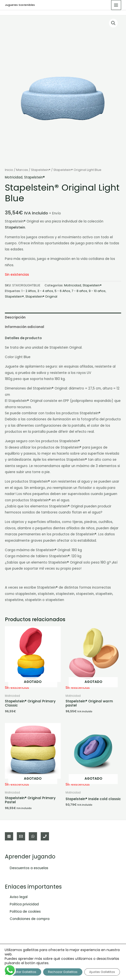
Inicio (9, 170)
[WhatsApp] (33, 836)
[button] (113, 23)
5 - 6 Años (62, 291)
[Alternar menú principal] (116, 5)
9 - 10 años (97, 291)
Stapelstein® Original (41, 296)
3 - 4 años (45, 291)
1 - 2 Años (29, 291)
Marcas (22, 170)
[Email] (21, 836)
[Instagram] (9, 836)
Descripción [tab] (15, 317)
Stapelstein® (41, 170)
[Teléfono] (45, 836)
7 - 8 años (79, 291)
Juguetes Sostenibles (20, 5)
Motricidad (14, 177)
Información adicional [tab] (24, 327)
